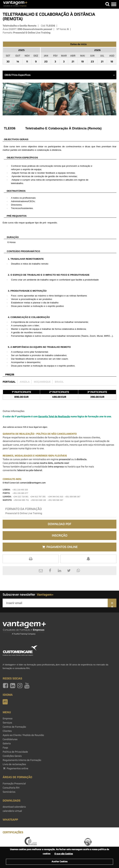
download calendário (14, 807)
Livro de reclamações (14, 764)
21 (73, 62)
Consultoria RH (11, 788)
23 (92, 62)
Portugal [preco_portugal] (9, 382)
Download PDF (59, 524)
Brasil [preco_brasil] (59, 382)
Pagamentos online (15, 768)
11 (27, 62)
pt (5, 702)
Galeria (7, 743)
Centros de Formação (14, 727)
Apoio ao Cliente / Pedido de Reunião (23, 735)
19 (82, 62)
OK (112, 604)
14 (18, 62)
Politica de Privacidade (15, 752)
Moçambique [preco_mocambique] (42, 382)
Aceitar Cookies (59, 861)
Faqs (5, 748)
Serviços (7, 723)
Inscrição (59, 535)
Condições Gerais (12, 756)
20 (46, 62)
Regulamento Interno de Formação (22, 760)
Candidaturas (10, 739)
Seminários (9, 792)
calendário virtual (12, 811)
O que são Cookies (64, 854)
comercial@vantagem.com (33, 483)
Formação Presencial (14, 784)
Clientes (7, 731)
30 (8, 62)
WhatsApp (10, 820)
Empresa (7, 718)
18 (112, 62)
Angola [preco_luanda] (25, 382)
